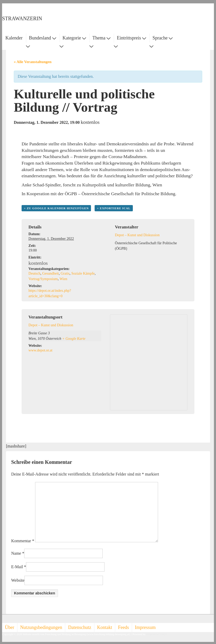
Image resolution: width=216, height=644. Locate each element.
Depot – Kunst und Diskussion (137, 235)
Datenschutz (80, 627)
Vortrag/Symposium (43, 279)
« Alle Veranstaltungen (33, 62)
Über (10, 627)
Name (16, 553)
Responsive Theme (157, 634)
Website (18, 580)
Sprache (163, 38)
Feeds (123, 627)
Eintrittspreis (132, 38)
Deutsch (35, 273)
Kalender (14, 38)
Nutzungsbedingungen (41, 627)
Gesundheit (50, 273)
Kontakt (105, 627)
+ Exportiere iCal (114, 208)
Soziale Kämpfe (83, 273)
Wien (63, 279)
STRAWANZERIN (22, 18)
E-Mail (17, 567)
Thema (102, 38)
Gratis (65, 273)
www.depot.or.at (41, 350)
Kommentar (23, 541)
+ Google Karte (74, 339)
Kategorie (74, 38)
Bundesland (42, 38)
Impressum (145, 627)
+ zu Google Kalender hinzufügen (56, 208)
